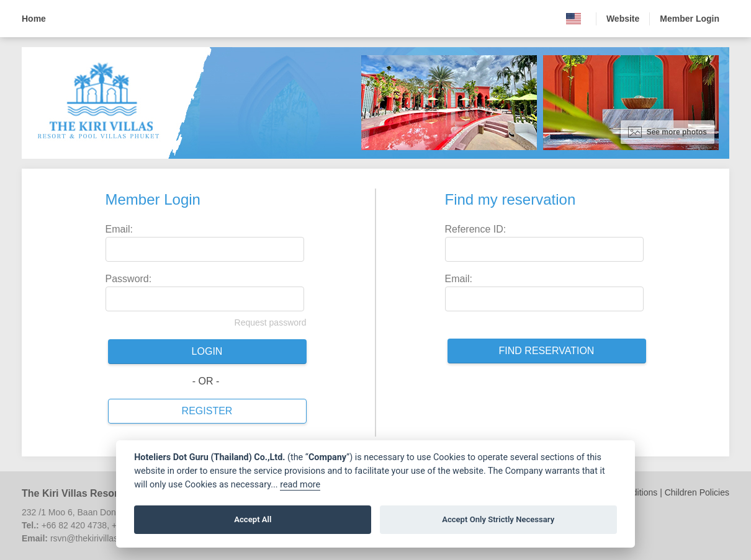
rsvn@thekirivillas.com (93, 538)
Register (207, 411)
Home (34, 19)
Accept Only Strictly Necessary (498, 519)
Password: (129, 279)
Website (623, 19)
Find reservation (547, 351)
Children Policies (697, 492)
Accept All (253, 519)
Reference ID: (476, 229)
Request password (271, 322)
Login (207, 351)
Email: (119, 229)
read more (300, 485)
